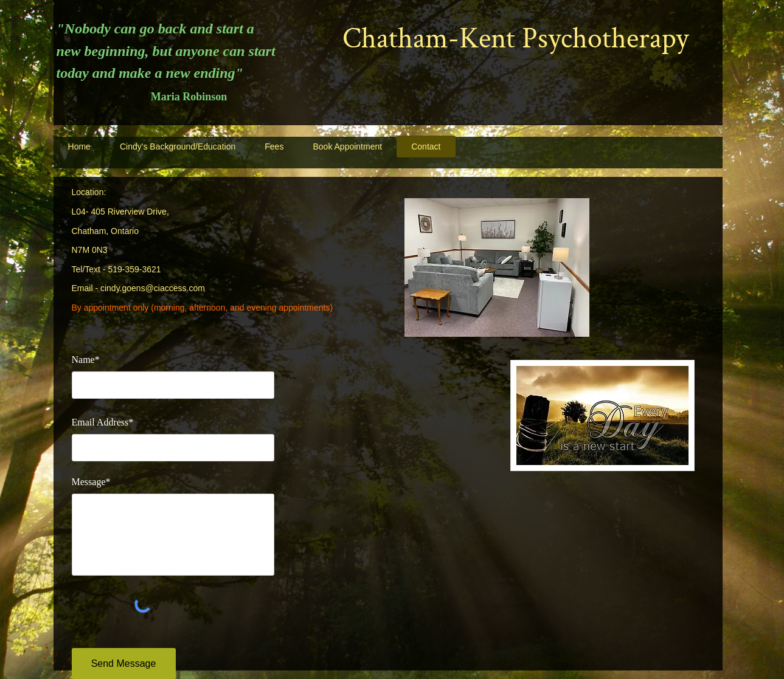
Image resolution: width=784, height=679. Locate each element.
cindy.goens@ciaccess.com (153, 288)
